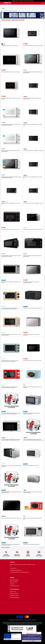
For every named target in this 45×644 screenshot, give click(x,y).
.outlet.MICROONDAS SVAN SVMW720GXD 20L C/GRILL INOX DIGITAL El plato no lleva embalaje (11, 414)
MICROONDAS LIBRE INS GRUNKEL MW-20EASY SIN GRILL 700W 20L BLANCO (33, 72)
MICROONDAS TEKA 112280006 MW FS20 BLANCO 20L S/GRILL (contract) (32, 99)
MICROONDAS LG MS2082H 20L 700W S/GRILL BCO (10, 46)
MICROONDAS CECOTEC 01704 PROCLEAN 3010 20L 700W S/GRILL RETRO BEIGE (11, 335)
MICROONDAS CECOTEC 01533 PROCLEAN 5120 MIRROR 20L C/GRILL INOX (11, 466)
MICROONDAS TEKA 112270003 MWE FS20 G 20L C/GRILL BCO (33, 177)
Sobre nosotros (13, 592)
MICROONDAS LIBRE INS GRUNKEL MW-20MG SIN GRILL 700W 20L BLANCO (11, 151)
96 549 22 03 (14, 568)
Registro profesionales (14, 597)
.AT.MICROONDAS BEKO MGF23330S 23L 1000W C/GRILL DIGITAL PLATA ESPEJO (33, 492)
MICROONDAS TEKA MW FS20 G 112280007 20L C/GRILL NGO (33, 151)
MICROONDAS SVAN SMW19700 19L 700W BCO (31, 466)
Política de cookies (14, 582)
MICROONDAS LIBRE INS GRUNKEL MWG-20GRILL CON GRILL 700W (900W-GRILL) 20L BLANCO (12, 177)
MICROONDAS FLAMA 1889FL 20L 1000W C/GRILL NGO (32, 361)
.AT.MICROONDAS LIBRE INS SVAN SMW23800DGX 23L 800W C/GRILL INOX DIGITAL (11, 492)
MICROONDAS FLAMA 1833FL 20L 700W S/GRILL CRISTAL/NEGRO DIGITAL (31, 282)
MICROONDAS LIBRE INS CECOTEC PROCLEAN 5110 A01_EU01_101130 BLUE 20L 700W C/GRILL (10, 361)
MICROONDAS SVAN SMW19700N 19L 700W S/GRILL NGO (33, 308)
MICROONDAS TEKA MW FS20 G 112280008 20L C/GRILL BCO (33, 203)
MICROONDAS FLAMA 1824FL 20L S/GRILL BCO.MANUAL (11, 72)
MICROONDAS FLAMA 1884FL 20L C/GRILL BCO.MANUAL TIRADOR (11, 99)
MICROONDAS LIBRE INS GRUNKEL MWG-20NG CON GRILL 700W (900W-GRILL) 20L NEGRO (11, 256)
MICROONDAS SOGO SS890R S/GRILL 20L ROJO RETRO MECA (32, 519)
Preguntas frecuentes (14, 596)
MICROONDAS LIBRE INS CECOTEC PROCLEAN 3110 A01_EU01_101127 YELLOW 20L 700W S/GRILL (10, 309)
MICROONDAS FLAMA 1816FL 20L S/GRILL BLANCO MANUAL (33, 46)
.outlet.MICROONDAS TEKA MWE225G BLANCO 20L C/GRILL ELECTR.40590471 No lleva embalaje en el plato (33, 440)
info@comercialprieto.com (16, 570)
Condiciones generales (15, 586)
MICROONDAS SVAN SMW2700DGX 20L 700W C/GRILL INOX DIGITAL (11, 282)
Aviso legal (12, 584)
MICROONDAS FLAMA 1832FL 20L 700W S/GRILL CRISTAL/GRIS (31, 335)
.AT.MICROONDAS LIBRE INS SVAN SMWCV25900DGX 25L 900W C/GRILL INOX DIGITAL (11, 545)
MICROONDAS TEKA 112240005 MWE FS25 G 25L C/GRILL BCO (11, 204)
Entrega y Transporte (14, 594)
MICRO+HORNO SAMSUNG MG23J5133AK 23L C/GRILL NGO (11, 518)
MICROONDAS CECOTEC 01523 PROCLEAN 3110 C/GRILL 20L (33, 229)
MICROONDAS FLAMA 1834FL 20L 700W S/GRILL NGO (10, 229)
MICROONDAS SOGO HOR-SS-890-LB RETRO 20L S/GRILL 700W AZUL (33, 387)
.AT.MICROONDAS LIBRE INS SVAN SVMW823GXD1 (31, 544)
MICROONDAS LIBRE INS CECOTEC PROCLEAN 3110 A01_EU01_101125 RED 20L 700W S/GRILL (10, 387)
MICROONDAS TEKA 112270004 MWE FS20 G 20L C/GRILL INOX (33, 125)
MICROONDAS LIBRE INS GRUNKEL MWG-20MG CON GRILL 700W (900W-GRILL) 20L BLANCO (11, 125)
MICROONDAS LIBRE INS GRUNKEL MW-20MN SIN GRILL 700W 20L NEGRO (33, 256)
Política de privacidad (14, 580)
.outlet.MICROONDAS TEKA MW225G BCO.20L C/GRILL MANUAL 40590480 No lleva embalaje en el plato (11, 440)
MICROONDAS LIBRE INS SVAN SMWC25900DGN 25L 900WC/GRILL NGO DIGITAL (32, 414)
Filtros (3, 9)
